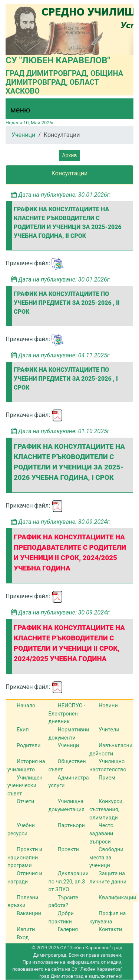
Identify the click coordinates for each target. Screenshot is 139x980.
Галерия (68, 930)
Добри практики (61, 918)
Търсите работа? (63, 902)
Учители (109, 730)
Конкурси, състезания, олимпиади (106, 809)
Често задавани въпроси (101, 833)
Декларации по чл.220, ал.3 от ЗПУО (69, 882)
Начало (26, 706)
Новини (108, 706)
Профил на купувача (107, 918)
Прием (107, 778)
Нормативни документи (69, 734)
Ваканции (29, 914)
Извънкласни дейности (111, 750)
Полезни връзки (23, 902)
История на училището (26, 766)
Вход (23, 938)
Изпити (26, 930)
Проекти (68, 850)
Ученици (23, 135)
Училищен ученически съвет (25, 786)
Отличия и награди (25, 878)
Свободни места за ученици (106, 858)
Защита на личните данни (108, 878)
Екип (23, 730)
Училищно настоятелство (108, 766)
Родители (29, 746)
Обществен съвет (67, 766)
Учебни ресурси (21, 830)
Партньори (71, 826)
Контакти (110, 930)
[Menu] (16, 112)
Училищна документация (67, 806)
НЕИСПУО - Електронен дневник (67, 714)
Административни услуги (76, 782)
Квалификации (117, 898)
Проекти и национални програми (25, 858)
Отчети (25, 801)
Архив (70, 155)
